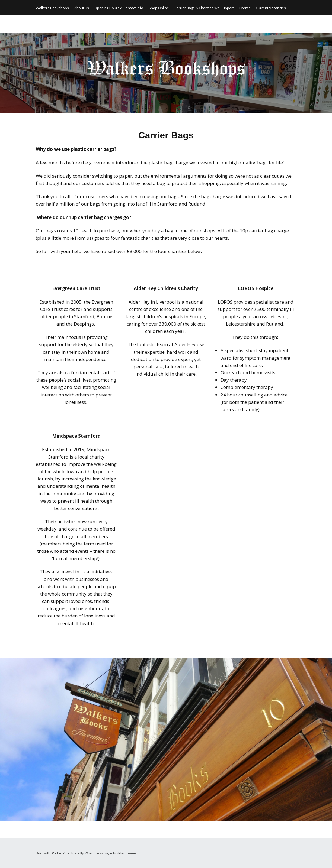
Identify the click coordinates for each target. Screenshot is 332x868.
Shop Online (159, 8)
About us (82, 8)
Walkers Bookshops (52, 8)
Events (245, 8)
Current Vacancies (271, 8)
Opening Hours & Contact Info (119, 8)
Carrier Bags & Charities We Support (204, 8)
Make (56, 853)
